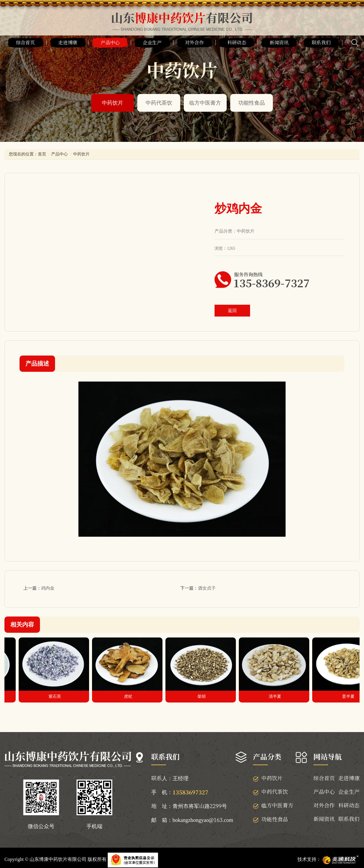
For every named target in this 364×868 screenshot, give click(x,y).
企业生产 (349, 791)
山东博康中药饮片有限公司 (58, 859)
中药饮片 (112, 103)
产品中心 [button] (110, 42)
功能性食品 (252, 103)
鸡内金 (48, 588)
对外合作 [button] (194, 42)
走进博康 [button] (68, 42)
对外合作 (324, 805)
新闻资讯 (279, 42)
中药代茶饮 (159, 103)
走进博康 (349, 778)
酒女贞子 (207, 588)
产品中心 (59, 154)
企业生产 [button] (152, 42)
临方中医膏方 (205, 103)
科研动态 (237, 42)
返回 (232, 311)
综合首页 (25, 42)
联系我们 (321, 42)
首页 (42, 154)
